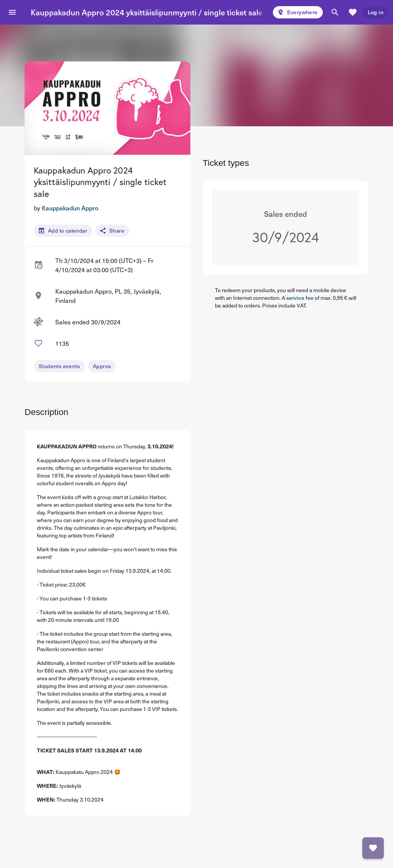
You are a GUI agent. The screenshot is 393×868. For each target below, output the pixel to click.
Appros (102, 366)
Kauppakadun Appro (70, 208)
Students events (59, 366)
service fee (300, 298)
